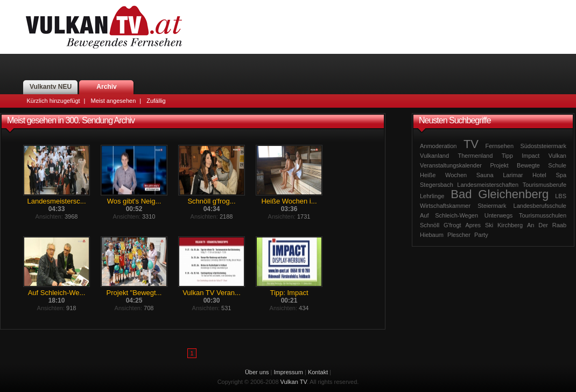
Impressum (289, 372)
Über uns (257, 372)
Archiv (106, 87)
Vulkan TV (104, 27)
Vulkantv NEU (51, 87)
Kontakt (318, 372)
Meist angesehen (113, 101)
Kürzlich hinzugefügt (54, 101)
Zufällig (156, 101)
